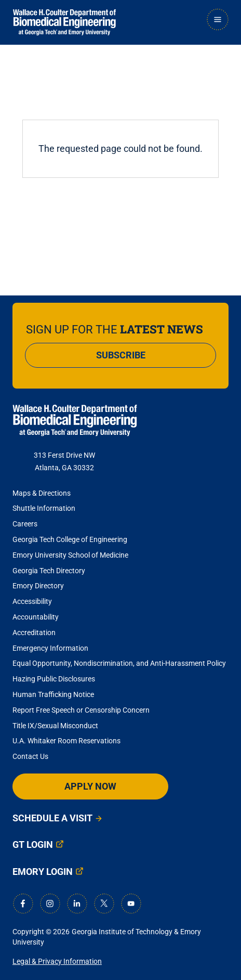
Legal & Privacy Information (57, 961)
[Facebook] (23, 904)
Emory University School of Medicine (71, 555)
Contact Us (30, 756)
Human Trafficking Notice (53, 694)
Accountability (36, 617)
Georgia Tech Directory (49, 571)
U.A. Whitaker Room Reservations (66, 741)
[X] (104, 904)
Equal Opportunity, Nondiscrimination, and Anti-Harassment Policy (119, 663)
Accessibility (32, 601)
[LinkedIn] (77, 904)
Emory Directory (38, 586)
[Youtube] (131, 904)
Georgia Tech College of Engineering (70, 539)
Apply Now (90, 786)
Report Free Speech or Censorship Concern (81, 710)
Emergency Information (50, 648)
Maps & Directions (42, 493)
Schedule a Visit (52, 818)
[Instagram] (50, 904)
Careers (25, 524)
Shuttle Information (44, 508)
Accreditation (34, 633)
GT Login (33, 844)
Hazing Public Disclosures (54, 679)
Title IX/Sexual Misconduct (55, 726)
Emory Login (43, 872)
